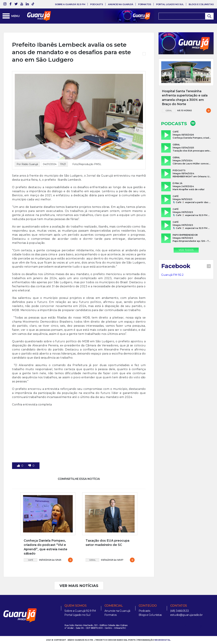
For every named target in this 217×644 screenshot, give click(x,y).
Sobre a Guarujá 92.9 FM (70, 4)
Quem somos (75, 606)
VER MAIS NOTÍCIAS (79, 586)
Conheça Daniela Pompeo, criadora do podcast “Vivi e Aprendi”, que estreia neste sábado (46, 547)
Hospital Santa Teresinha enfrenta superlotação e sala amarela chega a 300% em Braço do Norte (185, 98)
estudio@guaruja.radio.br (186, 615)
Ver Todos (186, 250)
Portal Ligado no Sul (170, 4)
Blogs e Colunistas (201, 4)
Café (31, 560)
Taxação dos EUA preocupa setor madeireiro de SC (107, 543)
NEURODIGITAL (162, 640)
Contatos (179, 606)
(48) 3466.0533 (180, 611)
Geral (92, 560)
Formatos (145, 4)
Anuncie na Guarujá (121, 4)
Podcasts (97, 4)
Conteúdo (148, 606)
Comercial (114, 606)
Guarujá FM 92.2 (172, 275)
